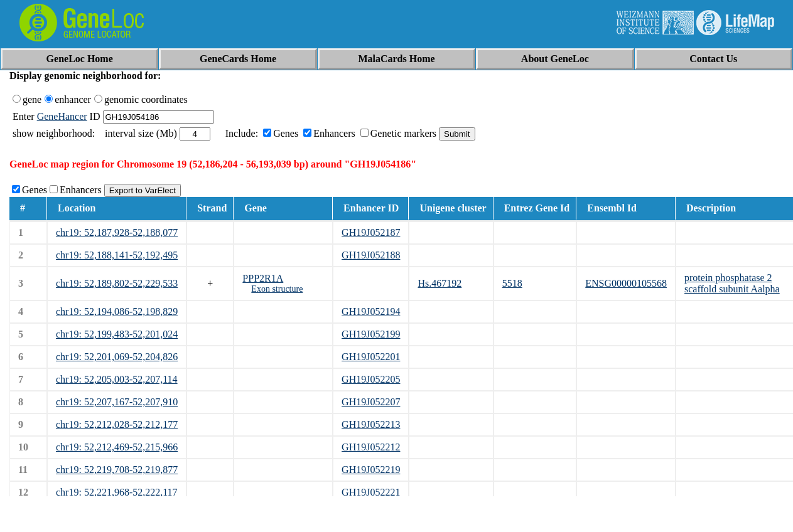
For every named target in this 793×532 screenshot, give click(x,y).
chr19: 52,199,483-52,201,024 (117, 334)
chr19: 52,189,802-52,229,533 (117, 283)
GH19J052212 (371, 447)
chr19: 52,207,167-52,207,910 (117, 402)
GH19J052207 (371, 402)
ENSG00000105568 (626, 283)
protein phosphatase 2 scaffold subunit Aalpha (732, 283)
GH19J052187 (371, 232)
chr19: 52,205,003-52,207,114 (117, 379)
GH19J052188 (371, 255)
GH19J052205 (371, 379)
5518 (512, 283)
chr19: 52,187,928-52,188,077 (117, 232)
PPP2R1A (263, 278)
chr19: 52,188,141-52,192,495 (117, 255)
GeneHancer (62, 116)
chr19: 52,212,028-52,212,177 (117, 424)
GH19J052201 (371, 357)
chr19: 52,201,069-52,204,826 (117, 357)
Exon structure (277, 289)
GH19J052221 (371, 492)
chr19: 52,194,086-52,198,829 (117, 311)
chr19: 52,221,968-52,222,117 (117, 492)
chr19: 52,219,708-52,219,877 (117, 470)
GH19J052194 (371, 311)
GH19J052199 (371, 334)
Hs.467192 (440, 283)
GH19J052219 (371, 470)
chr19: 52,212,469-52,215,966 (117, 447)
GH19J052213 (371, 424)
